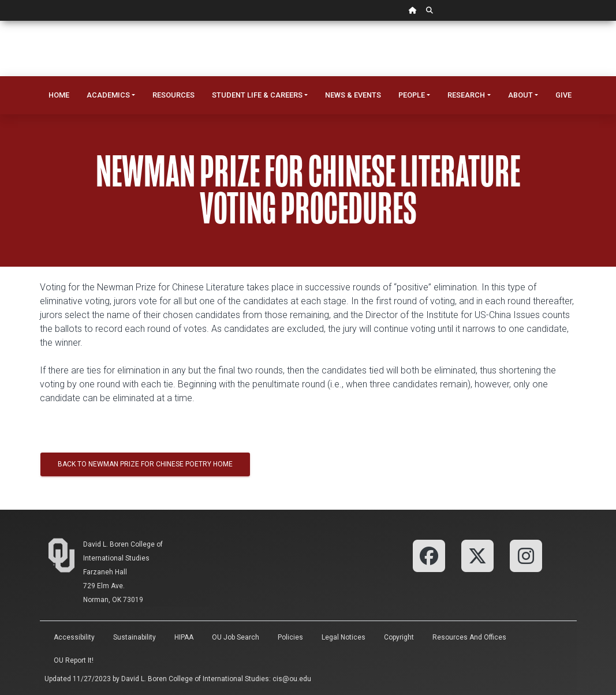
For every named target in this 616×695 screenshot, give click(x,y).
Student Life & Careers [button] (257, 95)
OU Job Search (236, 637)
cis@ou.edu (292, 679)
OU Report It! (74, 660)
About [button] (520, 95)
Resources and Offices (469, 637)
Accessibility (74, 637)
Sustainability (135, 637)
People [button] (412, 95)
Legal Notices (344, 637)
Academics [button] (108, 95)
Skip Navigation (0, 21)
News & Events (353, 95)
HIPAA (184, 637)
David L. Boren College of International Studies (195, 679)
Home (59, 95)
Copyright (399, 637)
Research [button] (466, 95)
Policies (290, 637)
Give (563, 95)
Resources (173, 95)
